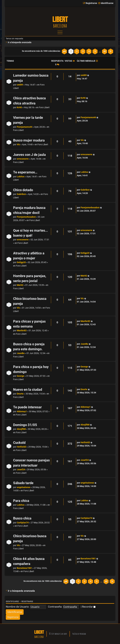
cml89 (20, 85)
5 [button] (95, 51)
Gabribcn (21, 194)
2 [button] (77, 51)
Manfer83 (22, 331)
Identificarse (12, 602)
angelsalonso (24, 487)
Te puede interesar (27, 407)
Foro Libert (44, 107)
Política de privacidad (79, 634)
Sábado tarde (23, 483)
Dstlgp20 (21, 262)
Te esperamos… (25, 172)
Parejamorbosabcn (26, 217)
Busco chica (22, 518)
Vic (18, 145)
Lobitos (21, 177)
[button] (64, 51)
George (21, 376)
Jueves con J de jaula (29, 155)
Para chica (21, 501)
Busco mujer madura (29, 140)
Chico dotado (23, 190)
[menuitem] (106, 3)
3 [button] (83, 51)
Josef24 (21, 470)
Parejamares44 (25, 127)
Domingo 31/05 (25, 425)
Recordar (89, 607)
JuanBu (21, 353)
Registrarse (27, 602)
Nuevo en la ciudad (28, 390)
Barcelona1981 (24, 568)
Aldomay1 (22, 412)
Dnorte (20, 394)
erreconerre (23, 159)
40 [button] (105, 51)
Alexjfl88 (21, 429)
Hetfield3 (22, 447)
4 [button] (89, 51)
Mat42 (20, 285)
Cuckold (19, 443)
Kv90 (19, 107)
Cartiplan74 (23, 523)
